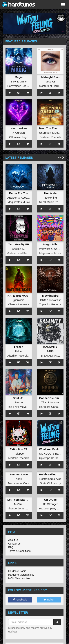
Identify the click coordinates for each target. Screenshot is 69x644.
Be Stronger (50, 504)
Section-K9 (19, 249)
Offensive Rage (19, 137)
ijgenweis (19, 300)
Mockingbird (50, 296)
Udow (19, 351)
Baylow (60, 454)
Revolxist (55, 300)
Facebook (20, 600)
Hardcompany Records (53, 508)
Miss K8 (50, 81)
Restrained (46, 479)
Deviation (60, 133)
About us (13, 540)
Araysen (12, 198)
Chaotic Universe (19, 304)
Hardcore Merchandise (21, 575)
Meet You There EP (51, 128)
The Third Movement (20, 407)
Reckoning (50, 198)
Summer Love (19, 474)
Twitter (49, 600)
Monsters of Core (19, 483)
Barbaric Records (50, 137)
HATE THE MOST (19, 296)
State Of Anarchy (50, 483)
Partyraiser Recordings (21, 86)
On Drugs (50, 500)
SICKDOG (45, 454)
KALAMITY (50, 347)
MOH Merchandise (19, 578)
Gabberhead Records (20, 253)
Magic (19, 77)
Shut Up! (19, 398)
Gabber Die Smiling (52, 398)
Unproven (45, 133)
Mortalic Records (19, 458)
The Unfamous (50, 402)
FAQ (11, 547)
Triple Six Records (50, 304)
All (61, 158)
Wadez (58, 249)
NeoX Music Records (52, 202)
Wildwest (45, 249)
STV (13, 81)
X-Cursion (19, 133)
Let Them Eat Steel (20, 500)
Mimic (23, 81)
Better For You (19, 193)
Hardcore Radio (17, 571)
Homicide (50, 193)
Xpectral (26, 198)
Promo (19, 402)
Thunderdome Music (20, 508)
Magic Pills (50, 244)
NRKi (50, 351)
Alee (59, 479)
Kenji (19, 479)
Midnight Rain (50, 77)
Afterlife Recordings (19, 356)
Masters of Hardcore (52, 86)
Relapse (19, 454)
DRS (43, 300)
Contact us (14, 544)
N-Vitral (19, 504)
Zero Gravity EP (19, 244)
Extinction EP (19, 449)
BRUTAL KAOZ (50, 356)
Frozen (19, 347)
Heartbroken (19, 128)
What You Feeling (50, 449)
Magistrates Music (19, 202)
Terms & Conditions (19, 551)
